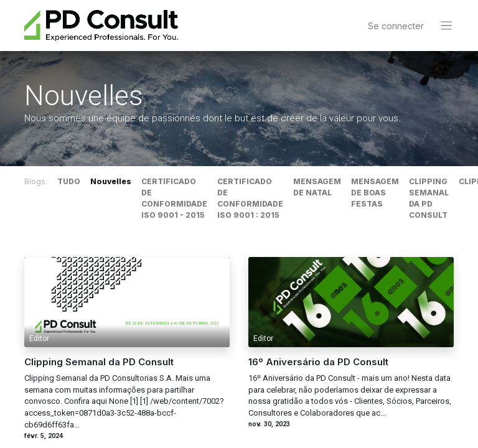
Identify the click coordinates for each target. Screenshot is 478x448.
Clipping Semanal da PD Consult (99, 362)
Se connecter (396, 26)
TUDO (69, 181)
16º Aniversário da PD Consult (318, 362)
